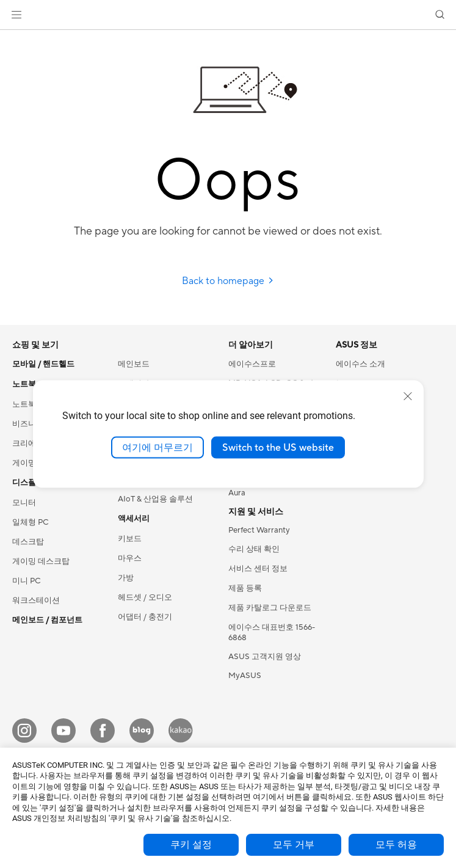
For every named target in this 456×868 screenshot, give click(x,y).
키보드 (130, 539)
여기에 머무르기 (157, 447)
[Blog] (142, 731)
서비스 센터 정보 (258, 569)
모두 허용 (396, 845)
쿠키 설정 (191, 845)
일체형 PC (31, 522)
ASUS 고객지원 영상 (265, 657)
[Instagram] (24, 731)
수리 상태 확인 (254, 549)
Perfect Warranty (259, 530)
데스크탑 (28, 542)
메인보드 (134, 364)
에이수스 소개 (360, 364)
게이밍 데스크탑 (41, 561)
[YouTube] (63, 731)
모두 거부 (294, 845)
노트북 (24, 404)
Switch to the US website (278, 447)
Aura (237, 493)
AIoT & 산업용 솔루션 (155, 499)
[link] (228, 15)
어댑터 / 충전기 (145, 617)
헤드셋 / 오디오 (145, 597)
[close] (408, 396)
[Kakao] (181, 731)
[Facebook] (103, 731)
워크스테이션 (36, 600)
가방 (126, 578)
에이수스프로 (252, 364)
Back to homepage (228, 281)
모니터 (24, 503)
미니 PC (27, 581)
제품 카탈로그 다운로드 (270, 608)
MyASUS (245, 676)
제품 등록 (245, 588)
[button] (16, 15)
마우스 (130, 558)
